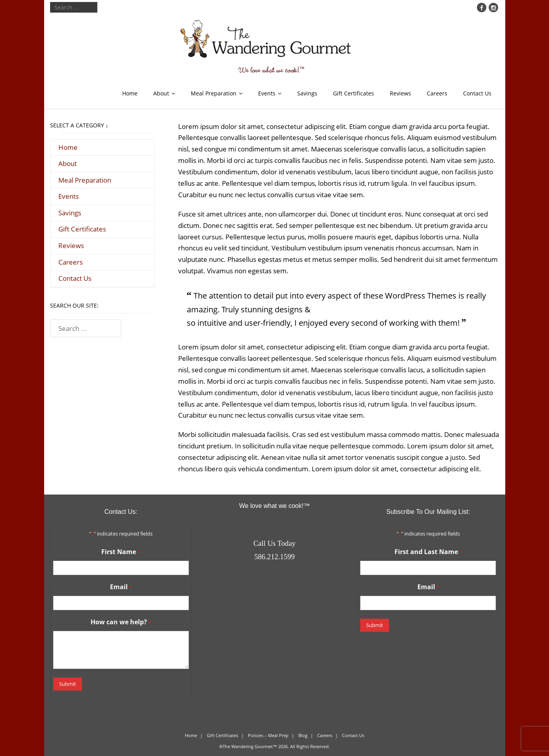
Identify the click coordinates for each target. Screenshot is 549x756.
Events (267, 93)
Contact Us (477, 93)
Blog (303, 735)
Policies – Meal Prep (268, 735)
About (161, 93)
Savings (307, 93)
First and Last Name (428, 552)
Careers (437, 93)
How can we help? (121, 622)
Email (121, 587)
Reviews (400, 93)
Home (130, 93)
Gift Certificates (354, 93)
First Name (121, 552)
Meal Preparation (214, 93)
